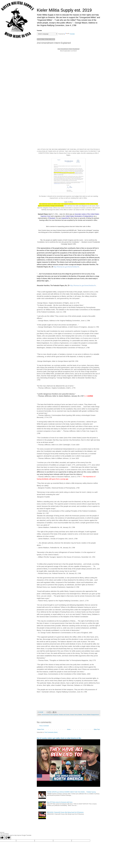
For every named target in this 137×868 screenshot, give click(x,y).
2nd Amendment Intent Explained (50, 715)
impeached (65, 218)
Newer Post (41, 729)
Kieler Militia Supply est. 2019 (64, 10)
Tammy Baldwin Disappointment (91, 715)
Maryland (52, 218)
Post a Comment (44, 726)
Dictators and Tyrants (64, 715)
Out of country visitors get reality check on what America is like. (59, 738)
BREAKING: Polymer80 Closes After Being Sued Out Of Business (65, 812)
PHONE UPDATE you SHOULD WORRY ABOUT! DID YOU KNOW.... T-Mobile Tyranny (71, 792)
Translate (70, 34)
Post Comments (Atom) (51, 732)
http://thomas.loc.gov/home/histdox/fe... (67, 267)
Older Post (97, 729)
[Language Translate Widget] (47, 34)
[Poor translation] (8, 838)
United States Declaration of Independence (79, 216)
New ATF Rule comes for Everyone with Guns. (60, 802)
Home (69, 729)
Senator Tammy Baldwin (76, 715)
